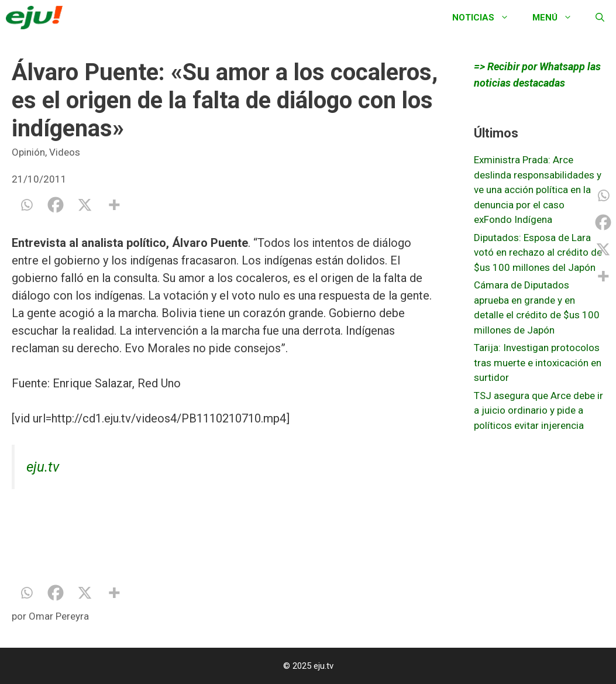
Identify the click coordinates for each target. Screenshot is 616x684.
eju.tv (43, 467)
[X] (85, 205)
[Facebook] (56, 205)
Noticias (486, 18)
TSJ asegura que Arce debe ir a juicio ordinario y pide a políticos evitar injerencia (538, 410)
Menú (558, 18)
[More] (114, 205)
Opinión (28, 152)
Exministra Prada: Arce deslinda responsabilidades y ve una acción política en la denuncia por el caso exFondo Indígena (538, 190)
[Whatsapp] (26, 205)
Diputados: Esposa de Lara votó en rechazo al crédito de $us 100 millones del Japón (538, 252)
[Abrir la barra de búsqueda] (600, 18)
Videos (65, 152)
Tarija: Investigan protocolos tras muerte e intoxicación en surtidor (538, 362)
